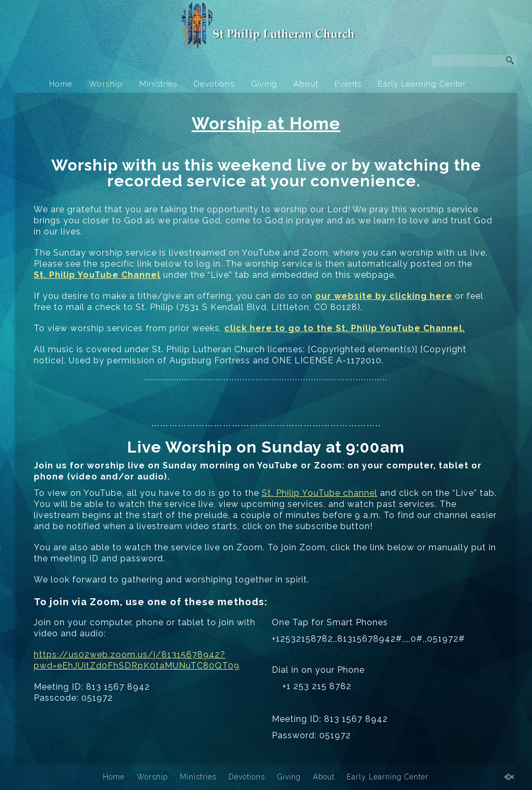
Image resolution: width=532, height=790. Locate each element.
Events (348, 84)
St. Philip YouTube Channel (97, 275)
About (306, 84)
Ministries (158, 84)
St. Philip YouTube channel (320, 493)
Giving (264, 84)
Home (61, 84)
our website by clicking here (384, 296)
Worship (106, 84)
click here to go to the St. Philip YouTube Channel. (345, 328)
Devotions (214, 84)
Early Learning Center (422, 84)
